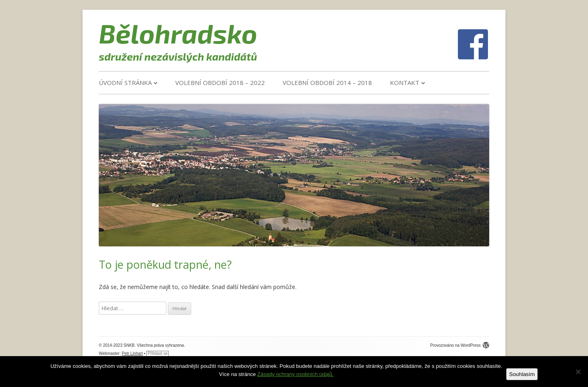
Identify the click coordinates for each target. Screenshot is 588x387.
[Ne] (578, 372)
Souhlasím (522, 374)
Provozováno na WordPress (460, 345)
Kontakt (405, 83)
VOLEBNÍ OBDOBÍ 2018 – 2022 (220, 83)
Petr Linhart (133, 353)
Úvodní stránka (125, 83)
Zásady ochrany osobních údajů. (296, 374)
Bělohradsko (178, 33)
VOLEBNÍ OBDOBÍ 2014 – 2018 (327, 83)
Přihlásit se (158, 353)
